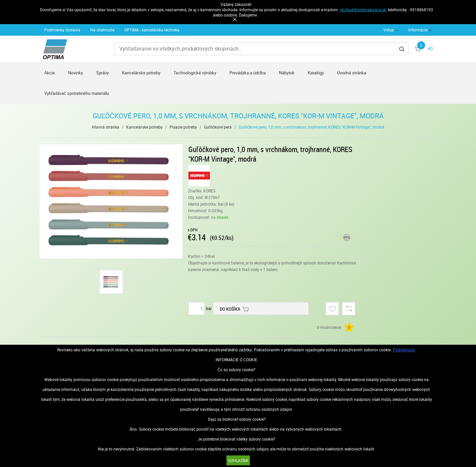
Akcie (50, 73)
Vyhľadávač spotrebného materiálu (77, 93)
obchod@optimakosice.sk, (363, 10)
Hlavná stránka (106, 127)
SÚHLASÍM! (238, 460)
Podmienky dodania (62, 30)
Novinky (76, 73)
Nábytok (287, 73)
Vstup (389, 30)
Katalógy (316, 73)
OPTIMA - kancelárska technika (152, 30)
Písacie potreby (183, 127)
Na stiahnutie (102, 30)
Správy (102, 73)
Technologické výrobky (195, 73)
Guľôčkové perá (218, 127)
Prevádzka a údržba (248, 73)
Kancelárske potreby (141, 73)
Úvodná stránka (352, 73)
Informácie (418, 30)
